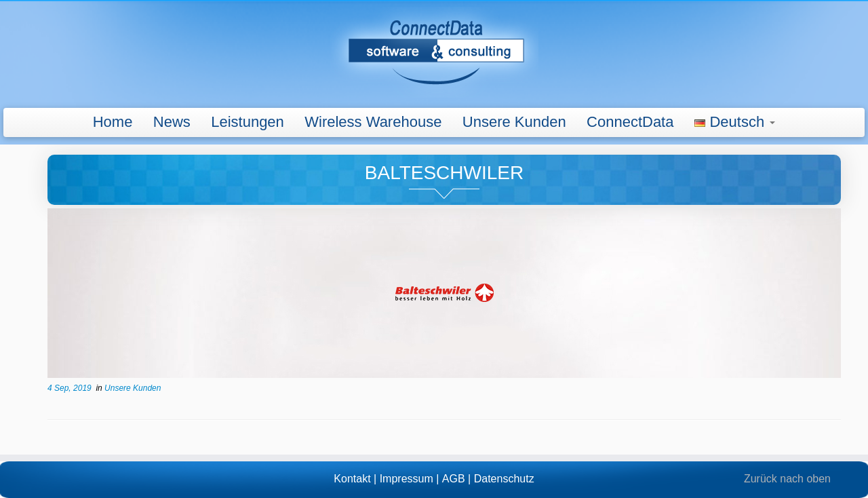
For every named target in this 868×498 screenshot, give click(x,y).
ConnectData (630, 122)
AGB (454, 479)
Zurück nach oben (787, 479)
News (172, 122)
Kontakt (352, 479)
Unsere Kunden (514, 122)
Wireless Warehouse (373, 122)
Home (113, 122)
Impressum (407, 479)
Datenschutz (504, 479)
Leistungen (248, 122)
